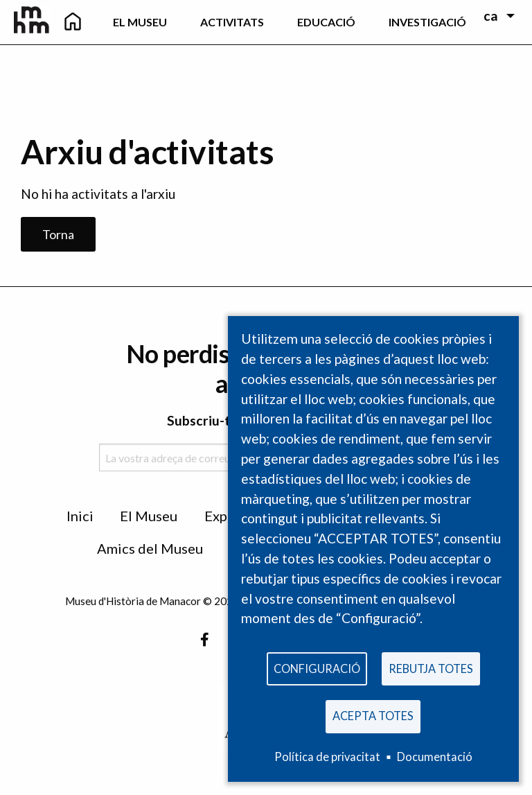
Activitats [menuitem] (232, 22)
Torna (58, 234)
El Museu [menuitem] (140, 22)
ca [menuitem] (491, 16)
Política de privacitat (327, 757)
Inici (80, 516)
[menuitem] (73, 22)
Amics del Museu (150, 548)
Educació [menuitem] (326, 22)
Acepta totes (373, 716)
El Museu (149, 516)
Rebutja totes (431, 669)
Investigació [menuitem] (427, 22)
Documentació (435, 757)
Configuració (317, 669)
